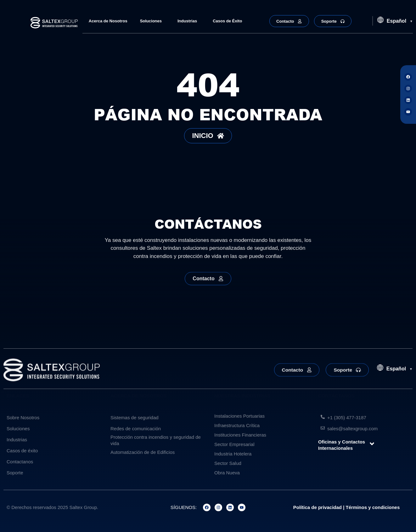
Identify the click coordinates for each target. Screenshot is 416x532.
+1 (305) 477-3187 (347, 418)
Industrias (189, 21)
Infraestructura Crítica (237, 425)
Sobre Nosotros (23, 418)
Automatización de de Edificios (143, 452)
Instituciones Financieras (240, 435)
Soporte (15, 473)
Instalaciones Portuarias (239, 416)
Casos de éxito (22, 451)
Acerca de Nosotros (108, 21)
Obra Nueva (227, 473)
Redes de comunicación (136, 429)
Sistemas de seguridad (135, 418)
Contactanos (20, 462)
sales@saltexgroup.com (352, 429)
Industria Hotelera (233, 454)
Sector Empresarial (234, 444)
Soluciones (152, 21)
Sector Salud (228, 463)
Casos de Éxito (227, 21)
